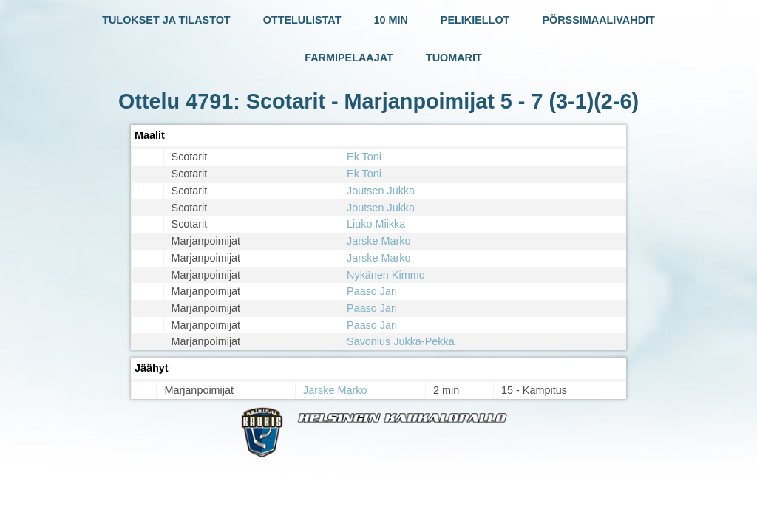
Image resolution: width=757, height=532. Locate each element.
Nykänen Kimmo (386, 275)
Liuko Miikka (376, 224)
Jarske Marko (378, 241)
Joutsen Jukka (381, 191)
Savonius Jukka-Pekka (401, 341)
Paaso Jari (372, 291)
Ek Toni (364, 157)
